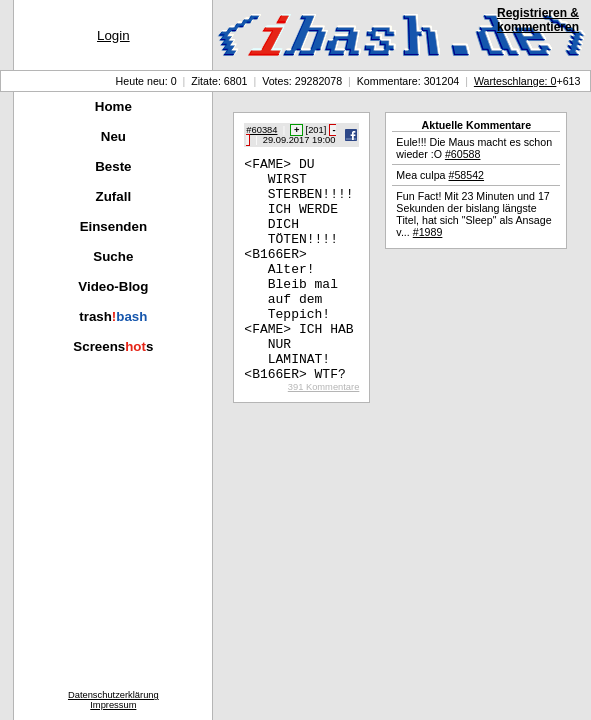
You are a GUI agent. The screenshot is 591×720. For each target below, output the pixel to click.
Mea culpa (440, 175)
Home (113, 106)
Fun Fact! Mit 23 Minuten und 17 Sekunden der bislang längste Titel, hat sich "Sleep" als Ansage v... (473, 214)
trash (113, 316)
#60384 (261, 130)
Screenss (113, 346)
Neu (113, 136)
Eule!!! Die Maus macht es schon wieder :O (474, 148)
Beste (113, 166)
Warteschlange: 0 (515, 81)
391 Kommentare (324, 432)
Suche (113, 256)
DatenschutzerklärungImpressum (113, 700)
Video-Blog (113, 286)
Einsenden (113, 226)
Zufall (114, 196)
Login (113, 35)
